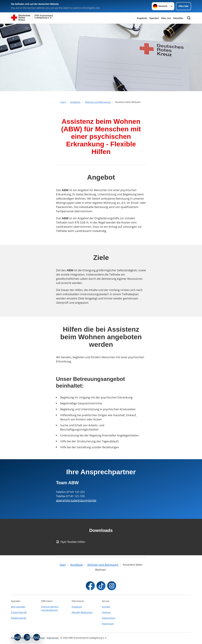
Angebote (142, 18)
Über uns (166, 18)
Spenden (154, 18)
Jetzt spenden (18, 607)
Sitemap (106, 612)
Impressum (108, 624)
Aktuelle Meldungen (82, 612)
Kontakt (106, 607)
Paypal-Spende (19, 612)
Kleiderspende (19, 618)
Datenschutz (109, 618)
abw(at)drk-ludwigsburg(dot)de (76, 500)
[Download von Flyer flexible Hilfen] (101, 542)
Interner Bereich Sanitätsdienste (50, 608)
